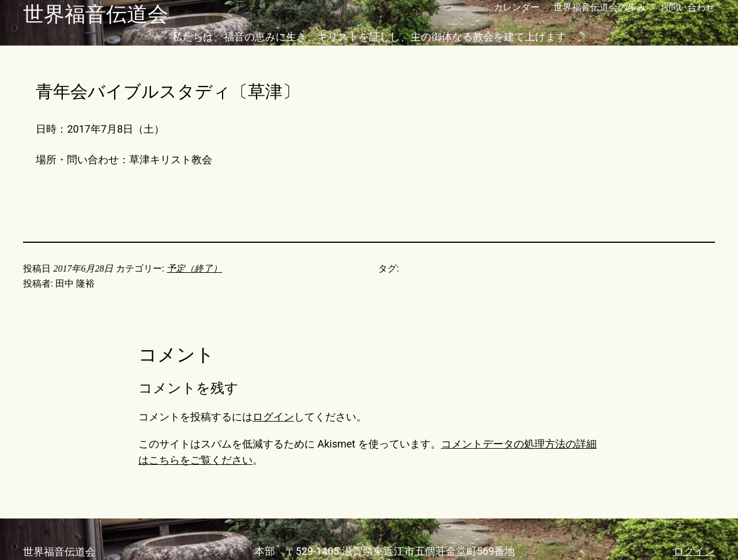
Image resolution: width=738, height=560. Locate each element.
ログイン (273, 417)
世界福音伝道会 (96, 14)
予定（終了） (194, 268)
